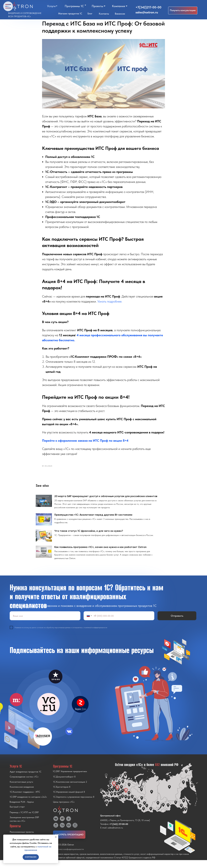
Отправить (177, 624)
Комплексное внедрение (22, 795)
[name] (45, 624)
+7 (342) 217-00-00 (119, 832)
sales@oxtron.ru (147, 12)
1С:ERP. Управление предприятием (70, 779)
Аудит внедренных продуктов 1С (26, 780)
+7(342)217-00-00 (148, 7)
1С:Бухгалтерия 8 (62, 795)
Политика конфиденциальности (68, 857)
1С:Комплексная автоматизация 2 (70, 790)
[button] (183, 10)
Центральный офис (110, 823)
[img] (49, 712)
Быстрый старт (17, 815)
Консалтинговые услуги (21, 790)
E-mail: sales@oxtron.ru (112, 836)
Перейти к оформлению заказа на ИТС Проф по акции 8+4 (85, 445)
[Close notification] (56, 837)
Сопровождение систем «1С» (24, 785)
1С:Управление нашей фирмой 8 (69, 800)
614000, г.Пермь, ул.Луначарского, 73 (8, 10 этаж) (125, 828)
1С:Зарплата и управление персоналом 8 (74, 805)
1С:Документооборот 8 (64, 785)
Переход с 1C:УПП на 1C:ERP (24, 820)
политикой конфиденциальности (96, 635)
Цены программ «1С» (64, 810)
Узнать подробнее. (110, 305)
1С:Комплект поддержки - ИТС (25, 800)
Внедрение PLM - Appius (22, 810)
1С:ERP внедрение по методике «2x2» (28, 805)
